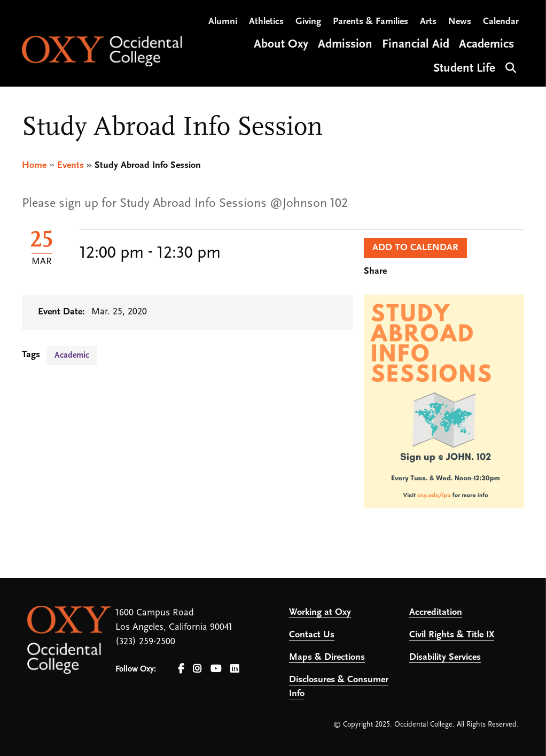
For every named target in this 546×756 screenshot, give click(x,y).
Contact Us (312, 635)
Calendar (501, 22)
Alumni (223, 22)
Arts (428, 22)
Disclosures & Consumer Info (339, 687)
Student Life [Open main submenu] (464, 69)
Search (509, 67)
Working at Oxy (320, 612)
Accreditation (436, 612)
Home (34, 165)
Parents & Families (370, 22)
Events (71, 165)
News (460, 22)
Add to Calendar (415, 248)
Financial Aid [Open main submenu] (416, 45)
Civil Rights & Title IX (452, 635)
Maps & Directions (327, 657)
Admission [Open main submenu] (345, 45)
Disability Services (445, 657)
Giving (308, 22)
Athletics (266, 22)
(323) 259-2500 (145, 642)
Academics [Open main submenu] (486, 45)
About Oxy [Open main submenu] (281, 45)
